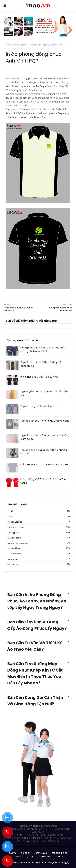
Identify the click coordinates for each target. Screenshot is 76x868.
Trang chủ (10, 45)
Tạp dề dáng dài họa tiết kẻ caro (39, 406)
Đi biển (39, 511)
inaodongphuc (39, 522)
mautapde (39, 564)
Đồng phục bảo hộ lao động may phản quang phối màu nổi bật (43, 349)
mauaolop (39, 559)
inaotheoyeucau (39, 527)
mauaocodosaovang (39, 543)
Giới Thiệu (25, 853)
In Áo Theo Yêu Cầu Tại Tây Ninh (39, 377)
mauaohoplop (39, 554)
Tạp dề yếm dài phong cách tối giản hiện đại (44, 393)
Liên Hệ (60, 857)
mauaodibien (39, 548)
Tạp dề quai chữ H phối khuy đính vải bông (45, 421)
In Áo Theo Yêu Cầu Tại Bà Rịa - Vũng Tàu (45, 465)
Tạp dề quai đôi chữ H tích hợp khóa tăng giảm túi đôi (45, 437)
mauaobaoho (39, 538)
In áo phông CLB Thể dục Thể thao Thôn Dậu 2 (44, 481)
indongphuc (22, 45)
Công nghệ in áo (60, 853)
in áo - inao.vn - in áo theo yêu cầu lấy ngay (47, 863)
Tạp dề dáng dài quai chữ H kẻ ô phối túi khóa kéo (44, 452)
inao (39, 516)
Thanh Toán (46, 857)
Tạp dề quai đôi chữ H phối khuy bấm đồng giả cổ (42, 364)
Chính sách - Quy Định (25, 857)
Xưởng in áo (41, 853)
